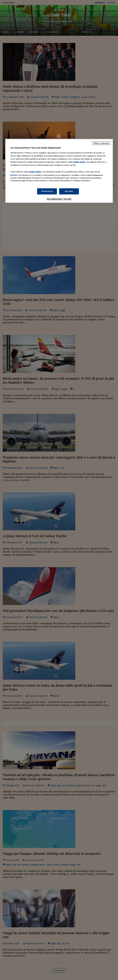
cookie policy (79, 162)
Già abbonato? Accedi (59, 199)
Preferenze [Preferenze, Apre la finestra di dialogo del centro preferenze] (47, 191)
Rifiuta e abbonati (101, 143)
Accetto (69, 191)
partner (14, 175)
